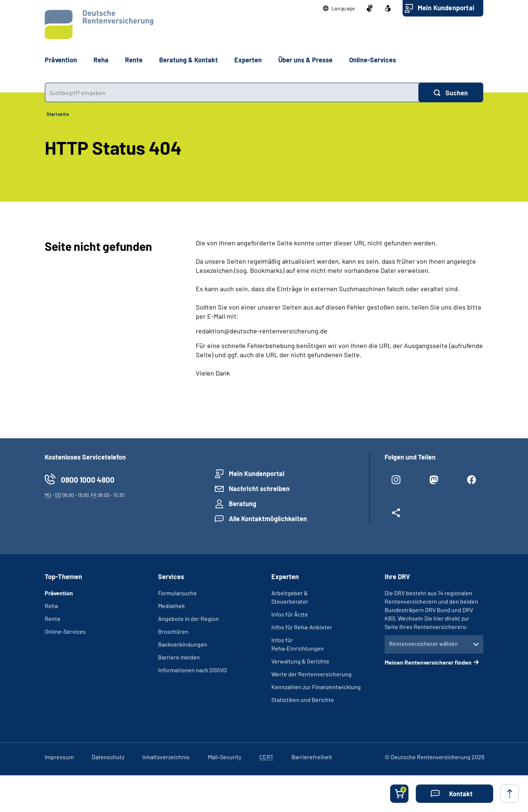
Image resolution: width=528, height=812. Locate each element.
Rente (53, 619)
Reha (51, 606)
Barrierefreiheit (312, 757)
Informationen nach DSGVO (192, 670)
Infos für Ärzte (290, 614)
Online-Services (373, 60)
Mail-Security (225, 757)
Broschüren (173, 631)
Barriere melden (179, 657)
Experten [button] (248, 60)
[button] (339, 8)
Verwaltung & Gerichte (300, 661)
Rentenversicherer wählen (423, 643)
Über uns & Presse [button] (305, 60)
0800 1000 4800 (88, 480)
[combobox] (232, 92)
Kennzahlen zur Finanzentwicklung (316, 687)
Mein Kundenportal (446, 8)
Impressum (59, 757)
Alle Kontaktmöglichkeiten (268, 519)
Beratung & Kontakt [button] (188, 60)
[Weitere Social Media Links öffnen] (396, 516)
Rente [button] (134, 60)
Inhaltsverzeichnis (166, 757)
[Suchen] (451, 92)
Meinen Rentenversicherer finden (428, 662)
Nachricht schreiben (259, 489)
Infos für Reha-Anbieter (302, 627)
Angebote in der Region (188, 619)
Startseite (58, 114)
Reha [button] (101, 60)
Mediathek (171, 606)
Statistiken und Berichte (303, 700)
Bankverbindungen (183, 644)
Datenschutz (108, 757)
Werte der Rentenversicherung (311, 674)
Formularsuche (177, 593)
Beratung (243, 504)
